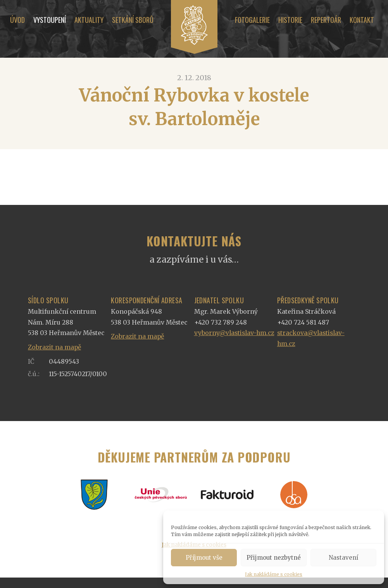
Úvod (17, 20)
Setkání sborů (133, 20)
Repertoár (326, 20)
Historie (290, 20)
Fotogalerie (252, 20)
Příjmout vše (204, 558)
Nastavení (343, 558)
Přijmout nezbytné (274, 558)
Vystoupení (50, 20)
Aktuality (89, 20)
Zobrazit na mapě (54, 347)
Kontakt (362, 20)
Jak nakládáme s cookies (274, 574)
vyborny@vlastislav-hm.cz (234, 333)
